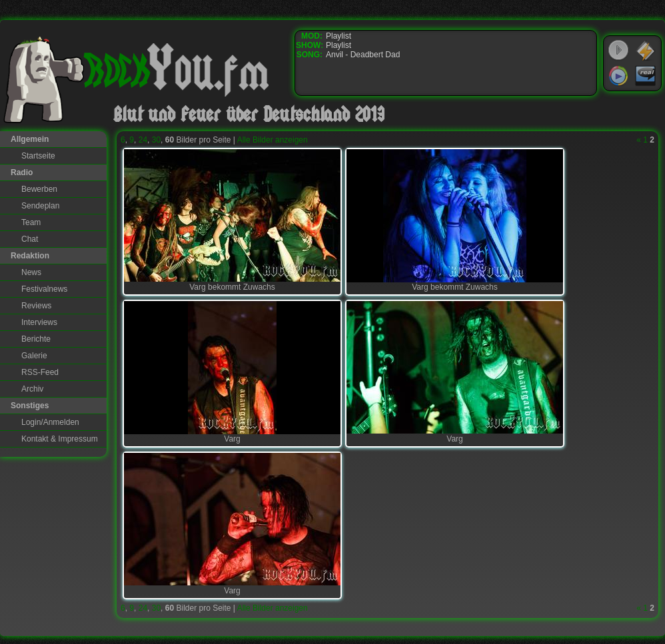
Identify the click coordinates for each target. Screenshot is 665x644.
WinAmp (646, 51)
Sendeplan (40, 206)
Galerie (34, 356)
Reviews (36, 306)
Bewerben (39, 189)
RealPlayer (646, 76)
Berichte (36, 339)
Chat (30, 239)
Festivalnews (44, 289)
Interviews (39, 322)
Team (31, 222)
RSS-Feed (40, 372)
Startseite (38, 156)
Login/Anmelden (50, 422)
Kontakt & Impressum (60, 439)
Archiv (32, 389)
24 (143, 140)
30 (156, 140)
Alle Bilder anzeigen (273, 140)
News (31, 272)
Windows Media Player (618, 76)
